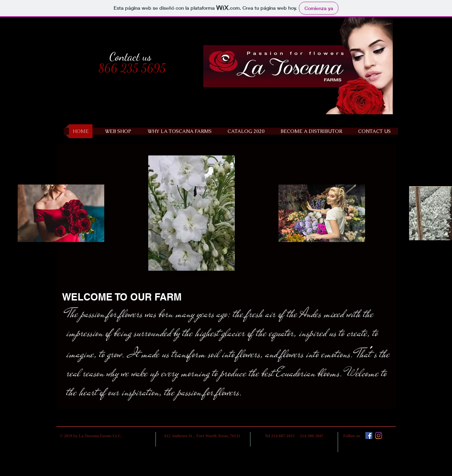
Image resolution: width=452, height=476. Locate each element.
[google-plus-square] (388, 435)
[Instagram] (379, 435)
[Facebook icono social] (369, 435)
